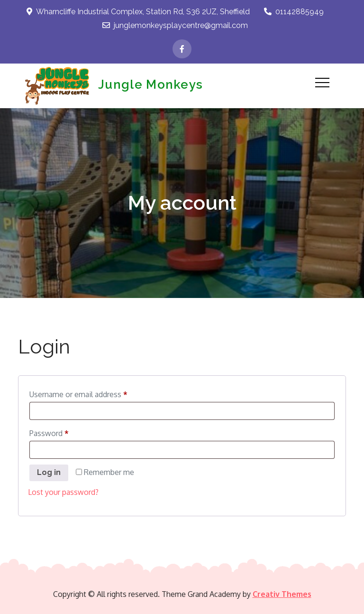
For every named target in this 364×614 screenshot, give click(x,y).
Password (64, 432)
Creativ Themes (282, 594)
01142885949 (294, 12)
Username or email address (93, 393)
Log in (49, 472)
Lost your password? (63, 492)
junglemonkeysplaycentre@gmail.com (175, 25)
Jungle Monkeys (150, 84)
